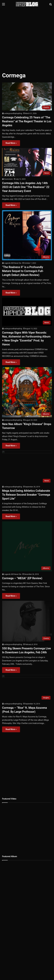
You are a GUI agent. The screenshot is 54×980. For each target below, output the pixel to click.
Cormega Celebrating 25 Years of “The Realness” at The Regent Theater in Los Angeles (27, 121)
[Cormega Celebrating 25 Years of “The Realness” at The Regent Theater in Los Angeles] (27, 97)
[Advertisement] (27, 38)
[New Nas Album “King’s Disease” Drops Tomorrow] (27, 392)
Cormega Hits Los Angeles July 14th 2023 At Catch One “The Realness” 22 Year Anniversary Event (26, 187)
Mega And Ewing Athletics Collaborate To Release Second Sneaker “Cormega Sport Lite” (26, 492)
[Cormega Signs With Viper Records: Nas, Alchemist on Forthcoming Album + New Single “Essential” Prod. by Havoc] (27, 312)
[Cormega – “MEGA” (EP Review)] (27, 534)
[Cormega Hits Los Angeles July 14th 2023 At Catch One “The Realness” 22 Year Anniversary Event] (27, 162)
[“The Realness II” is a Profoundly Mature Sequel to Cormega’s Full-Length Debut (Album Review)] (27, 235)
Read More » (11, 143)
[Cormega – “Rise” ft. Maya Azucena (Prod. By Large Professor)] (27, 656)
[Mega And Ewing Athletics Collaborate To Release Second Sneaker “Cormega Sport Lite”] (27, 466)
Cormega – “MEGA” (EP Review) (22, 557)
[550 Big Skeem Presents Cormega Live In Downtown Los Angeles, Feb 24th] (27, 595)
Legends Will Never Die (13, 263)
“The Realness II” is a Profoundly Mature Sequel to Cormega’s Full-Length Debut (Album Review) (23, 271)
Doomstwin (8, 179)
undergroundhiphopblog (13, 113)
